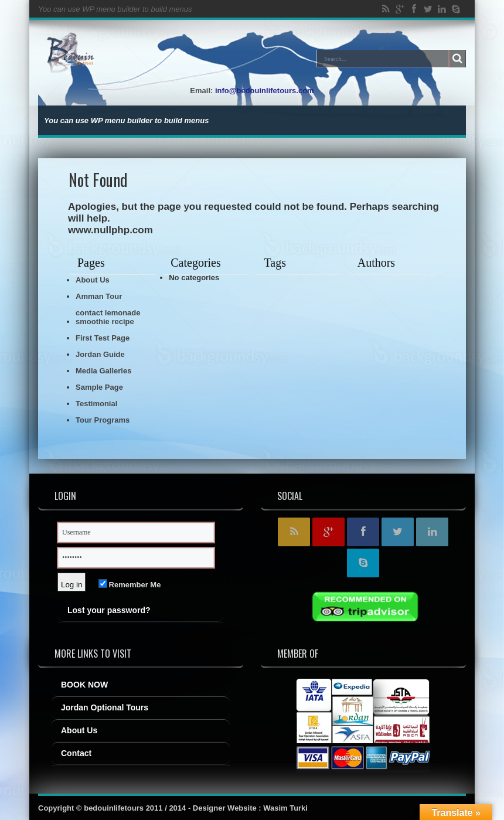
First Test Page (103, 338)
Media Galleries (103, 371)
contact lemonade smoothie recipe (108, 317)
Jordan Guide (100, 354)
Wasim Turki (285, 808)
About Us (93, 280)
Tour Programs (103, 420)
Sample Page (99, 387)
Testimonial (96, 404)
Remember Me (130, 585)
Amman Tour (99, 296)
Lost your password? (109, 610)
